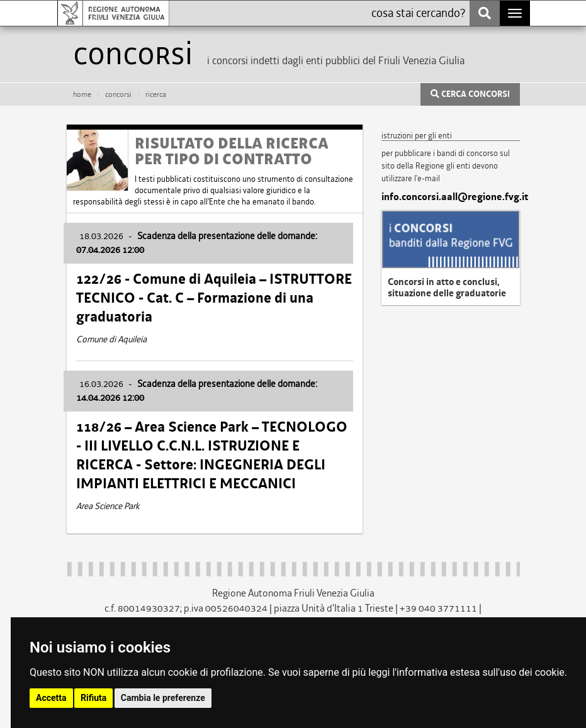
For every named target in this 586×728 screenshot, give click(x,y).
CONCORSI (118, 94)
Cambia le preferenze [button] (163, 698)
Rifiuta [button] (93, 698)
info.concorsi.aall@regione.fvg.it (451, 197)
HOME (82, 94)
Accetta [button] (51, 698)
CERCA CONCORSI (470, 94)
